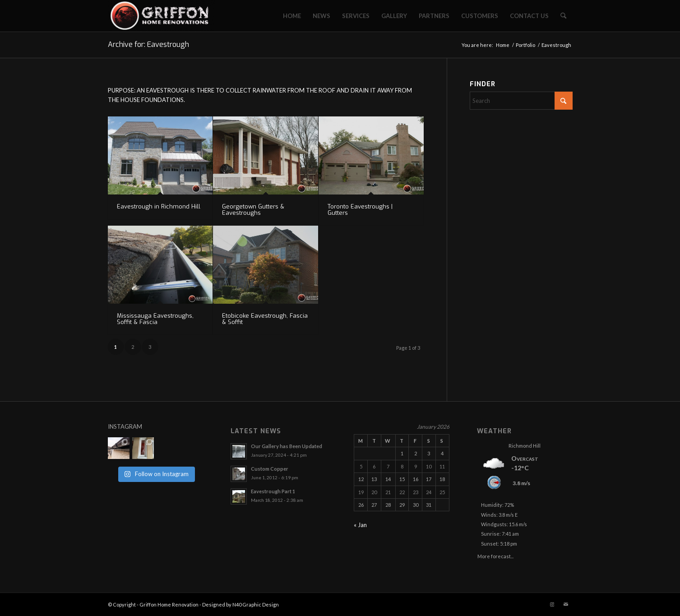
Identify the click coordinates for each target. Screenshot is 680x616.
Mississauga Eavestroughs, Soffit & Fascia (155, 319)
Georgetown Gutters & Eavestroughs (253, 210)
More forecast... (495, 555)
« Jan (360, 525)
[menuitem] (292, 16)
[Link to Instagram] (552, 604)
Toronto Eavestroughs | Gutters (360, 210)
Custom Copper (270, 469)
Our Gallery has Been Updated (287, 446)
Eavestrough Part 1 (273, 491)
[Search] (563, 16)
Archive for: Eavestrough (148, 44)
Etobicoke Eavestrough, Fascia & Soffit (265, 319)
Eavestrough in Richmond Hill (159, 206)
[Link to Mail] (566, 604)
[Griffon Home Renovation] (162, 16)
